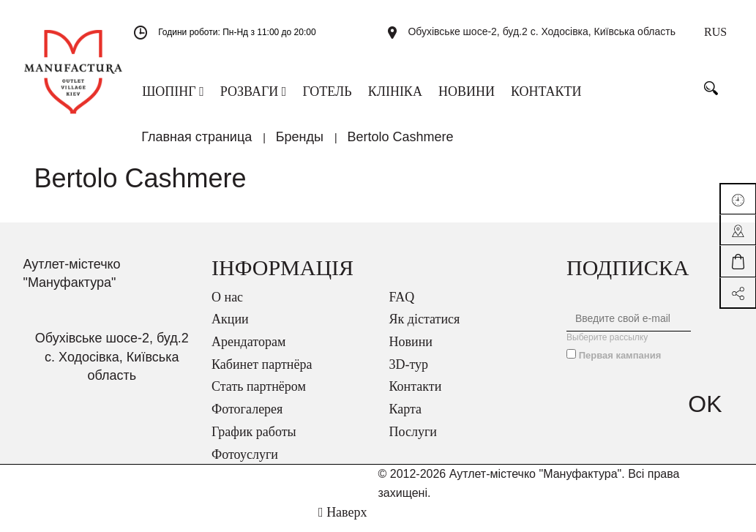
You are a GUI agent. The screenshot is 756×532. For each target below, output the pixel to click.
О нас (227, 307)
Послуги (413, 441)
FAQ (402, 307)
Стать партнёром (259, 396)
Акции (230, 329)
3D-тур (409, 374)
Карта (406, 419)
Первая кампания (620, 365)
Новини (411, 351)
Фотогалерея (247, 419)
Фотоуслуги (245, 464)
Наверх (343, 522)
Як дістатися (425, 329)
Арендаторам (248, 351)
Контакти (416, 396)
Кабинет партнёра (262, 374)
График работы (254, 441)
